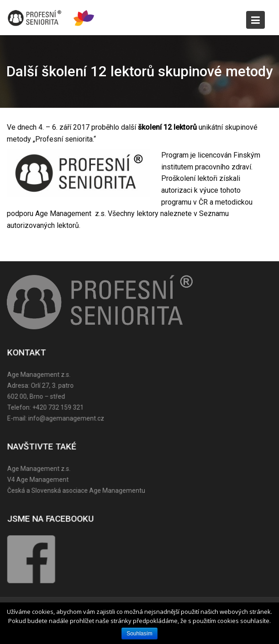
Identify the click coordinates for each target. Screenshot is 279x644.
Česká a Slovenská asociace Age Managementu (77, 490)
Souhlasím (139, 633)
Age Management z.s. (40, 469)
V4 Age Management (39, 479)
